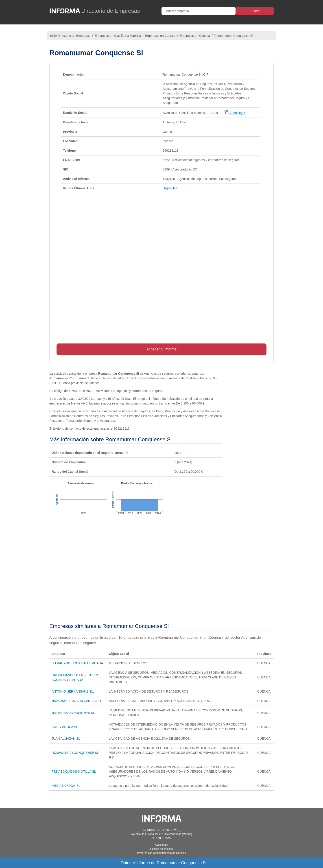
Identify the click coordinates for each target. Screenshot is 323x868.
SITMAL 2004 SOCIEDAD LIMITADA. (78, 663)
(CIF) (206, 74)
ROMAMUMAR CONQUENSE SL (75, 753)
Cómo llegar (235, 113)
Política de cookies (161, 849)
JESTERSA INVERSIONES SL (73, 713)
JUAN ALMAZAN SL (66, 739)
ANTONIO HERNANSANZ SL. (73, 691)
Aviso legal (161, 845)
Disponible (170, 188)
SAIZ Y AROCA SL (65, 727)
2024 (178, 453)
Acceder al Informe (161, 349)
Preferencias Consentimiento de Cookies (161, 853)
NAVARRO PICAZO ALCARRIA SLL (77, 701)
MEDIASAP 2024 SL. (66, 786)
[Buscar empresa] (199, 11)
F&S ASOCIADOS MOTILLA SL (74, 772)
